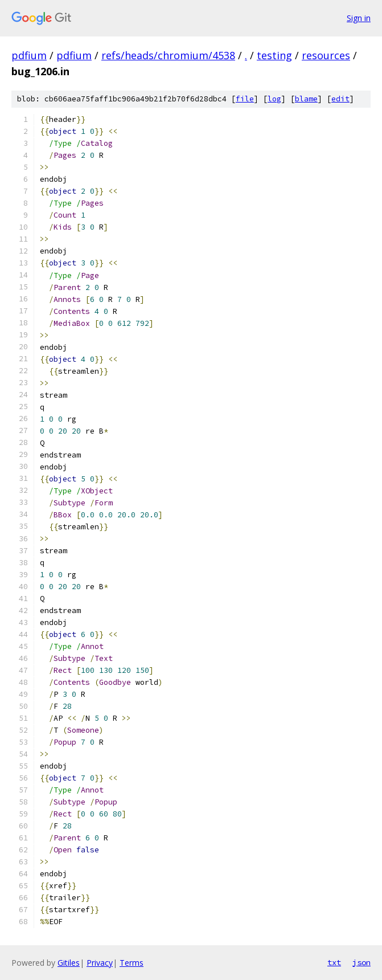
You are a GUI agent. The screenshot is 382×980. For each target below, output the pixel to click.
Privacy (100, 963)
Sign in (359, 18)
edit (340, 99)
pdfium (29, 55)
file (245, 99)
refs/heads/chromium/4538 (168, 55)
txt (334, 962)
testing (274, 55)
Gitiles (69, 963)
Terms (132, 963)
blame (306, 99)
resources (326, 55)
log (274, 99)
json (362, 962)
